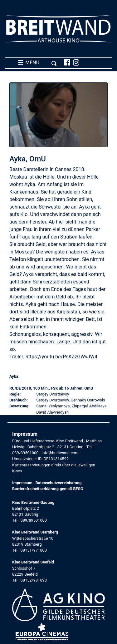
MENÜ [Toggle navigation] (37, 63)
